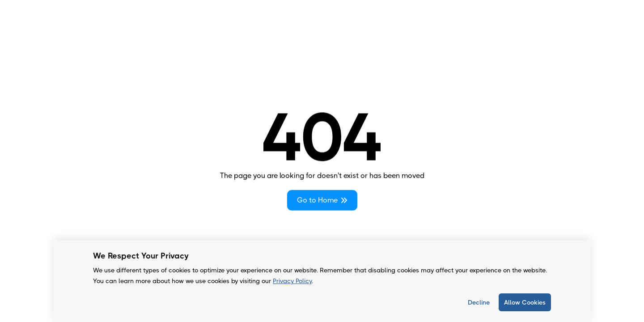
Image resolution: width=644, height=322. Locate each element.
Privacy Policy (292, 281)
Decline (479, 302)
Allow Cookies (525, 302)
